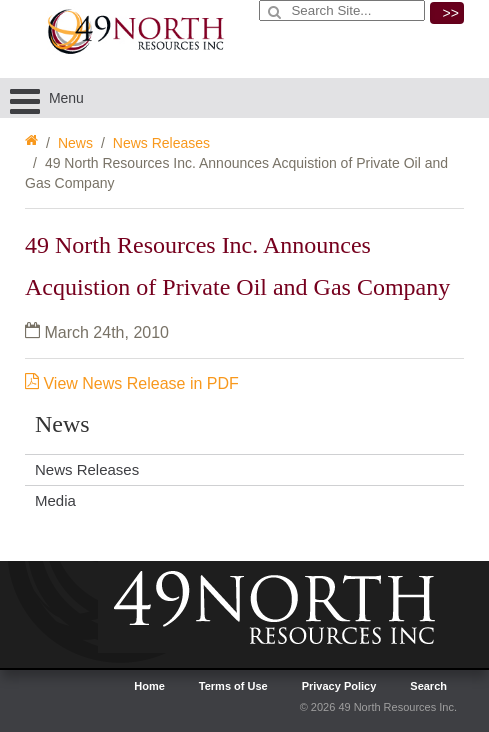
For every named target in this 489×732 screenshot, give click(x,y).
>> (451, 13)
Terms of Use (233, 686)
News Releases (161, 143)
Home (149, 686)
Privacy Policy (339, 686)
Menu (47, 98)
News (75, 143)
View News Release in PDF (132, 383)
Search (428, 686)
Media (55, 500)
